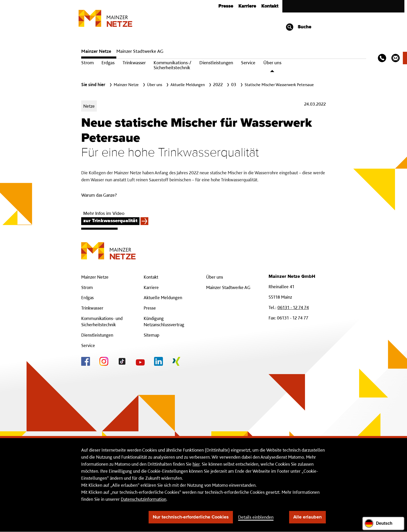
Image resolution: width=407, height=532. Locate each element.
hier (196, 464)
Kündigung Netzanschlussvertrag (164, 321)
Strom (87, 63)
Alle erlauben (307, 517)
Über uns (272, 63)
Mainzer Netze (96, 51)
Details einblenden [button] (256, 517)
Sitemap (151, 335)
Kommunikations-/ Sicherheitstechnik (172, 65)
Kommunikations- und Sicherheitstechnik (102, 321)
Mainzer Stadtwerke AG (140, 51)
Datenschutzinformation (144, 499)
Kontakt (270, 6)
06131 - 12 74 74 (293, 307)
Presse (226, 6)
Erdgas (108, 63)
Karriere (247, 6)
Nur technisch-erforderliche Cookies (191, 517)
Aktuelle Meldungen (163, 297)
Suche (298, 27)
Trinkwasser (134, 63)
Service (248, 63)
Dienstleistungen (216, 63)
